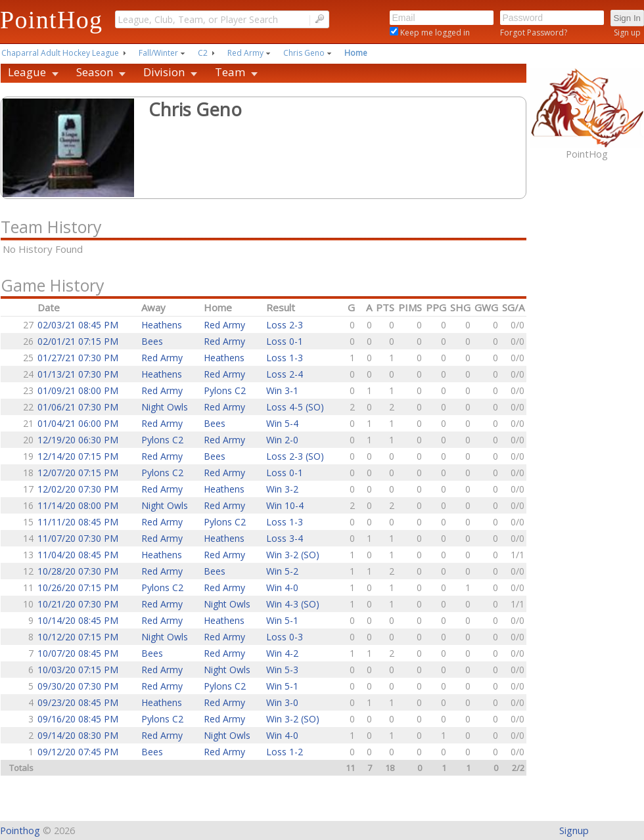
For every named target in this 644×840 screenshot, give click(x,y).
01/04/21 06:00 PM (78, 423)
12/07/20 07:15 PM (78, 473)
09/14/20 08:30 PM (78, 735)
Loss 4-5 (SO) (295, 407)
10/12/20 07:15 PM (78, 637)
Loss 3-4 (285, 538)
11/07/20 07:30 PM (78, 538)
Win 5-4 (282, 423)
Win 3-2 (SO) (293, 555)
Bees (152, 341)
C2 (203, 53)
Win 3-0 (282, 702)
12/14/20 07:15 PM (78, 456)
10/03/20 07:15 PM (78, 670)
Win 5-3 (282, 670)
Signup (574, 830)
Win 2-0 (282, 440)
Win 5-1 (282, 620)
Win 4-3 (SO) (293, 604)
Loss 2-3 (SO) (295, 456)
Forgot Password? (534, 33)
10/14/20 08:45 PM (78, 620)
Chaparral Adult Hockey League (60, 53)
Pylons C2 (225, 390)
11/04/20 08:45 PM (78, 555)
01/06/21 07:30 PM (78, 407)
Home (356, 53)
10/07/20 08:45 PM (78, 653)
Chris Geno (304, 53)
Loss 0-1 (285, 341)
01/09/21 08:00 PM (78, 390)
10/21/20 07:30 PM (78, 604)
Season (95, 72)
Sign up (627, 33)
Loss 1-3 (285, 358)
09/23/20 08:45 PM (78, 702)
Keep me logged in (434, 33)
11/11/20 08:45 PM (78, 522)
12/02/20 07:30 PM (78, 489)
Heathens (162, 325)
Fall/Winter (158, 53)
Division (164, 72)
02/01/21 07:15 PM (78, 341)
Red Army (245, 53)
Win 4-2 (282, 653)
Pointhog (20, 830)
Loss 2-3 (285, 325)
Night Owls (165, 407)
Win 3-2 (282, 489)
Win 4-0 (282, 587)
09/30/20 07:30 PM (78, 686)
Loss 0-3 (285, 637)
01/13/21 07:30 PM (78, 374)
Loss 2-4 (285, 374)
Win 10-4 (285, 505)
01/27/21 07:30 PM (78, 358)
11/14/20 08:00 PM (78, 505)
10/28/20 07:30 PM (78, 571)
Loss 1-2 (285, 752)
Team (230, 72)
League (27, 72)
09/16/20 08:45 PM (78, 719)
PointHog (51, 20)
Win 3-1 (282, 390)
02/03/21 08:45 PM (78, 325)
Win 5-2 (282, 571)
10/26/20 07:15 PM (78, 587)
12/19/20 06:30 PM (78, 440)
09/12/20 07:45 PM (78, 752)
